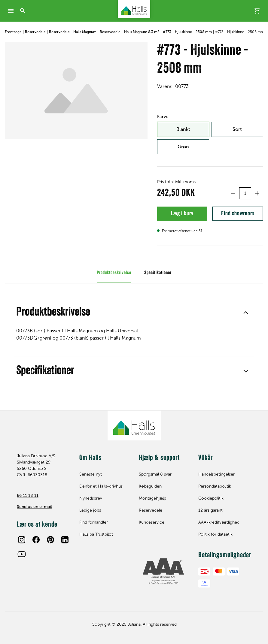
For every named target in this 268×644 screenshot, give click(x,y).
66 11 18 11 (28, 495)
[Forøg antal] (257, 193)
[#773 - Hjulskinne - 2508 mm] (76, 91)
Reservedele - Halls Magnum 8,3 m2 (130, 32)
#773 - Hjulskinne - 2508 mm (187, 32)
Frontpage (13, 32)
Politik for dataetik (215, 534)
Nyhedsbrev (91, 498)
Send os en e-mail (34, 506)
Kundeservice (152, 522)
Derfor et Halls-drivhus (101, 486)
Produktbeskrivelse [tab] (114, 278)
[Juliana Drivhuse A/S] (134, 9)
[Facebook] (36, 540)
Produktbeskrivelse (134, 317)
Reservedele (35, 32)
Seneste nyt (91, 474)
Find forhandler (94, 522)
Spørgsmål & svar (155, 474)
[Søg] (23, 11)
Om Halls (90, 458)
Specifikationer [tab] (158, 278)
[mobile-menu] (11, 11)
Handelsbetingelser (216, 474)
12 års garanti (211, 510)
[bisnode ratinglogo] (164, 571)
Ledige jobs (90, 510)
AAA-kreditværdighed (219, 522)
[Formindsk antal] (233, 193)
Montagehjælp (152, 498)
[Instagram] (22, 540)
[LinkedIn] (65, 540)
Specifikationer (134, 376)
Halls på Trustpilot (96, 534)
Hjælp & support (159, 458)
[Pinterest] (50, 540)
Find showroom (233, 216)
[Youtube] (22, 554)
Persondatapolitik (215, 486)
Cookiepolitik (211, 498)
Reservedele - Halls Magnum (73, 32)
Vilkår (206, 458)
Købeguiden (150, 486)
